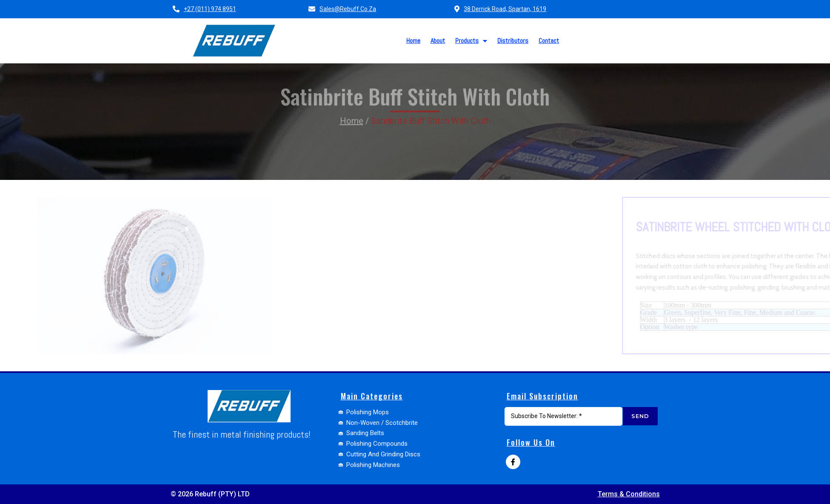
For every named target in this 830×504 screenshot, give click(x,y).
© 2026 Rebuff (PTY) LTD (210, 494)
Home (352, 105)
